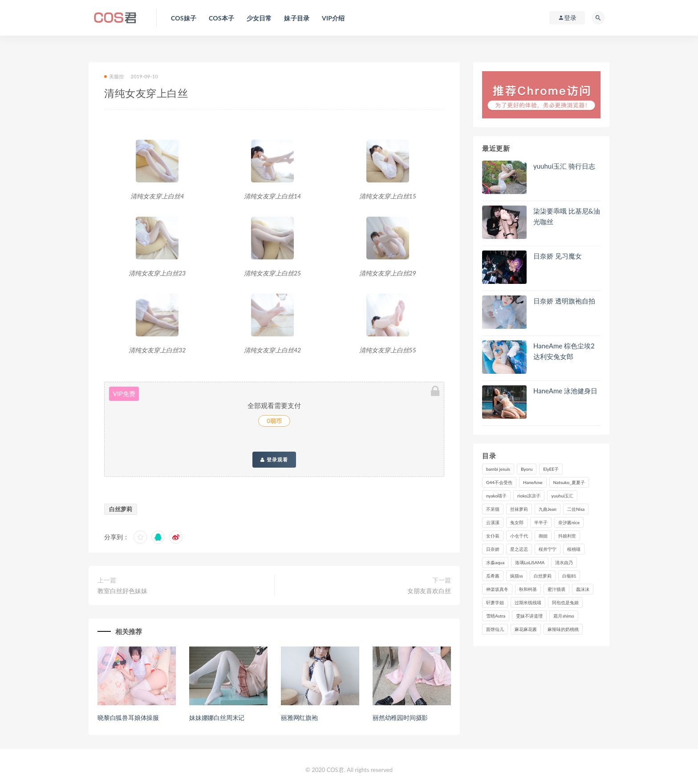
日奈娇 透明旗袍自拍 (564, 301)
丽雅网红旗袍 (299, 717)
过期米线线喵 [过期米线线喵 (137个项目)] (528, 602)
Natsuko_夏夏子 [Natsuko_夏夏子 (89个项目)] (569, 482)
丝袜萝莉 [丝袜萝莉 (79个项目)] (519, 509)
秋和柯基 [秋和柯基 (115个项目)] (528, 589)
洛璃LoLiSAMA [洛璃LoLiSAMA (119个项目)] (530, 562)
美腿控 (114, 76)
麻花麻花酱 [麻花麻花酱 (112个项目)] (526, 629)
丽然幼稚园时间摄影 (400, 717)
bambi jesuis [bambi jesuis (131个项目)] (498, 469)
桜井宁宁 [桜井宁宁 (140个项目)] (548, 549)
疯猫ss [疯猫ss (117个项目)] (517, 576)
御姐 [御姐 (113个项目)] (543, 536)
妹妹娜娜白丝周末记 (217, 717)
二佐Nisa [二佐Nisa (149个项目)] (576, 509)
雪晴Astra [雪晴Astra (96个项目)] (496, 616)
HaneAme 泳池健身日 (565, 391)
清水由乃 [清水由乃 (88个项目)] (564, 562)
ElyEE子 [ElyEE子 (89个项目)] (551, 469)
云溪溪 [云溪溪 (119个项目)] (493, 522)
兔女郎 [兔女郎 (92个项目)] (517, 522)
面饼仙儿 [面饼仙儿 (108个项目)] (495, 629)
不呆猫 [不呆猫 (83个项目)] (493, 509)
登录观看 (274, 460)
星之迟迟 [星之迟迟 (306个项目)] (519, 549)
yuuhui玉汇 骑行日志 (564, 166)
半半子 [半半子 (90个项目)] (541, 522)
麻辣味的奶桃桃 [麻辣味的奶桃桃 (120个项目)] (563, 629)
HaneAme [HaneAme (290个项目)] (533, 482)
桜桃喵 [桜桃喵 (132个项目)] (574, 549)
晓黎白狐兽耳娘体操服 (128, 717)
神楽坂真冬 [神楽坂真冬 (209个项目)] (497, 589)
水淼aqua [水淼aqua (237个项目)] (495, 562)
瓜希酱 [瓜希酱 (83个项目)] (493, 576)
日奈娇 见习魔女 (558, 256)
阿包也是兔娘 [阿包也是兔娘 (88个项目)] (565, 602)
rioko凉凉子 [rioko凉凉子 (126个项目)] (529, 496)
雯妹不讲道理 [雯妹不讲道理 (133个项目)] (529, 616)
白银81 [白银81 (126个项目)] (569, 576)
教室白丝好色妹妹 (122, 591)
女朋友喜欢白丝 (429, 591)
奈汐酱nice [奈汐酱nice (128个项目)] (569, 522)
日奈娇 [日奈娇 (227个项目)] (493, 549)
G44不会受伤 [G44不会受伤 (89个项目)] (499, 482)
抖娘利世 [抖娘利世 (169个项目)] (567, 536)
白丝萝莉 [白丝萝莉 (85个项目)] (543, 576)
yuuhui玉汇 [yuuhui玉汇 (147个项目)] (562, 496)
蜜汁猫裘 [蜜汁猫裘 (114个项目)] (556, 589)
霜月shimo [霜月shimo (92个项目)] (564, 616)
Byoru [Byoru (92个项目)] (527, 469)
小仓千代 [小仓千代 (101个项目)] (519, 536)
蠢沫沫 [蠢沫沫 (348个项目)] (583, 589)
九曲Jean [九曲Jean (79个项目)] (548, 509)
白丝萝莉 (121, 509)
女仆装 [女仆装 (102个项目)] (493, 536)
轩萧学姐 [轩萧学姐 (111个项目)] (495, 602)
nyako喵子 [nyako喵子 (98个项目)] (496, 496)
